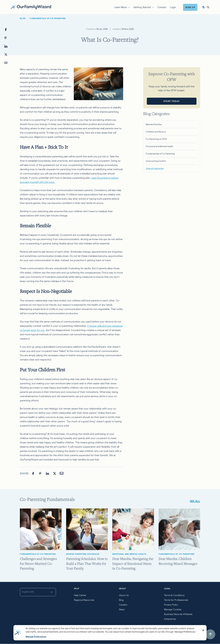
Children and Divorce (156, 132)
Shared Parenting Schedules (83, 554)
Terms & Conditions (174, 595)
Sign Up (190, 7)
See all (195, 501)
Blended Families (154, 124)
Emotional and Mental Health (159, 146)
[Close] (203, 630)
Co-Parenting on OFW (156, 139)
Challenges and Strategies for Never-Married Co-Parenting (38, 563)
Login (173, 7)
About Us (124, 595)
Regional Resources (84, 600)
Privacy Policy (171, 605)
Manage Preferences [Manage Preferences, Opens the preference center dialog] (36, 637)
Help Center (80, 595)
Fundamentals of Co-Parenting (160, 154)
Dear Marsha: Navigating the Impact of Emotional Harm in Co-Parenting (133, 563)
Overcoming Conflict (156, 161)
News (122, 609)
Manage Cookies (173, 609)
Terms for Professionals (176, 600)
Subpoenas (170, 619)
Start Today (172, 101)
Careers (123, 605)
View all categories (155, 168)
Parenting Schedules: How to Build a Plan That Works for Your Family (87, 563)
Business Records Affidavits (178, 614)
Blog (121, 600)
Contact (162, 7)
